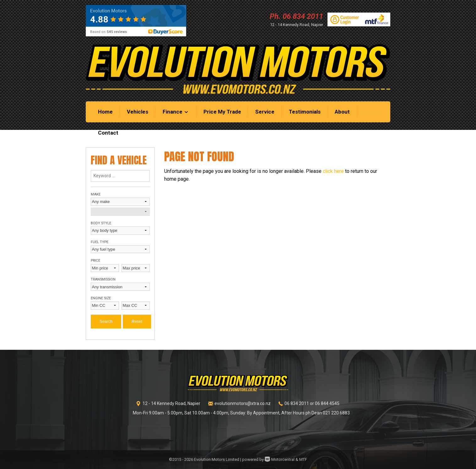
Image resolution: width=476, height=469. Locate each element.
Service (265, 112)
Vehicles (138, 112)
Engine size (101, 298)
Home (105, 112)
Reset (137, 321)
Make (96, 194)
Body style (101, 223)
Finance (176, 112)
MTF (303, 459)
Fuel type (100, 242)
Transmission (103, 279)
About (342, 112)
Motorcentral (280, 459)
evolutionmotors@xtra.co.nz (243, 403)
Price (95, 261)
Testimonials (305, 112)
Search (106, 321)
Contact (108, 133)
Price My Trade (222, 112)
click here (333, 171)
